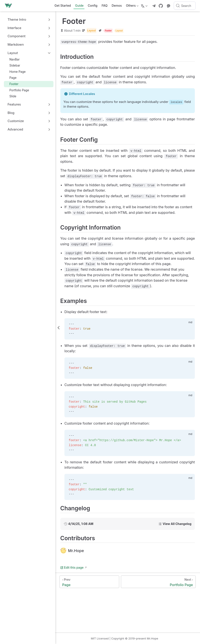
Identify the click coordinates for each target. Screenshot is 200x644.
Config (93, 5)
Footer (12, 84)
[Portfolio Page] (160, 593)
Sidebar (13, 65)
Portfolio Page (17, 90)
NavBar (13, 59)
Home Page (16, 72)
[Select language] (145, 6)
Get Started (63, 5)
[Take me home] (10, 6)
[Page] (95, 593)
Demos (117, 5)
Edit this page (79, 578)
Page (11, 78)
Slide (11, 96)
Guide (79, 5)
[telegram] (154, 6)
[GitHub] (161, 6)
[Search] (185, 6)
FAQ (105, 5)
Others (132, 6)
